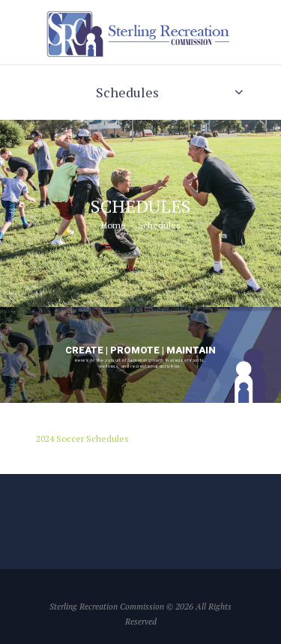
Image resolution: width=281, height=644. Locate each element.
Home (114, 225)
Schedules (127, 92)
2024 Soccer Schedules (82, 438)
